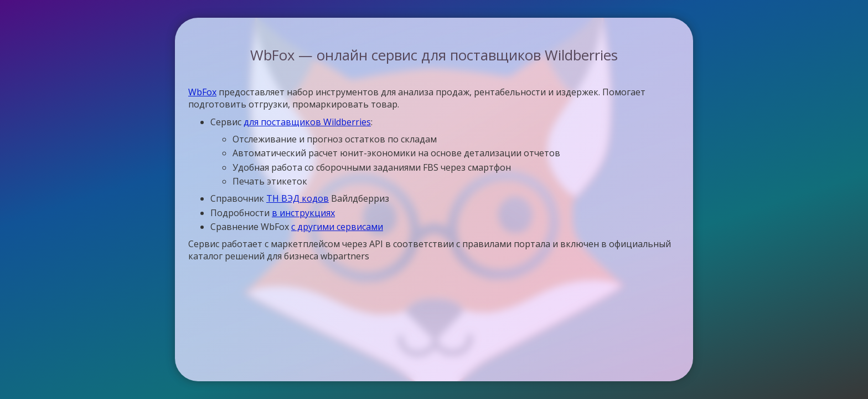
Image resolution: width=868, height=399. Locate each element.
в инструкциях (303, 213)
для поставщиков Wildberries (307, 122)
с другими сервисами (337, 227)
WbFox (202, 92)
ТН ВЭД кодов (298, 198)
